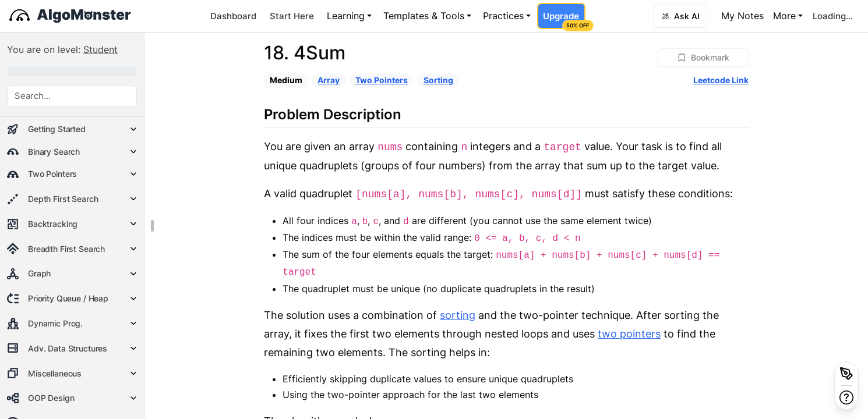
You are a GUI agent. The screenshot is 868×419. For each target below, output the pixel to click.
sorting (458, 315)
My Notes (742, 16)
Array (329, 80)
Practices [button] (503, 16)
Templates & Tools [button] (424, 16)
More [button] (784, 16)
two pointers (629, 334)
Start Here (292, 16)
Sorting (438, 80)
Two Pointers (382, 80)
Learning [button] (346, 16)
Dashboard (233, 16)
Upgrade (564, 20)
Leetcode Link (721, 80)
